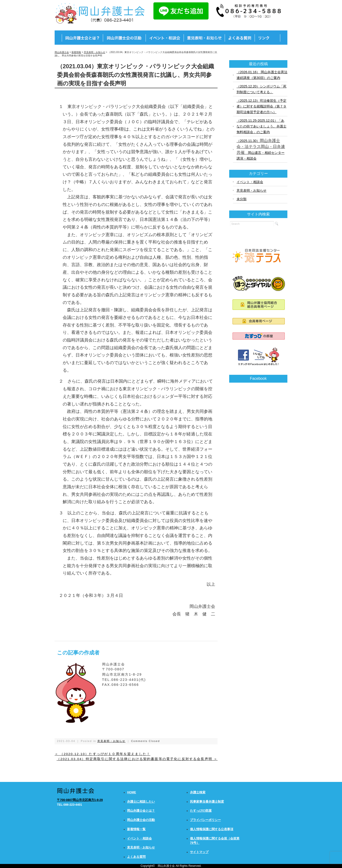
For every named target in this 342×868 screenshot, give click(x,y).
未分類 (242, 199)
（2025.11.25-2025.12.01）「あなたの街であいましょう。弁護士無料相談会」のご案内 (261, 126)
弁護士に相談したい (141, 802)
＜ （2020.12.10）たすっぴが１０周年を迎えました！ (102, 754)
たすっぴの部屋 (201, 811)
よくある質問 (136, 857)
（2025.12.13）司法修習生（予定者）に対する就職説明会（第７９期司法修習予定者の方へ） (261, 106)
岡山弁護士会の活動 (141, 820)
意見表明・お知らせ (111, 741)
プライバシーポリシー (205, 820)
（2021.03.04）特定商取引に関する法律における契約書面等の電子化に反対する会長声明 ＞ (137, 759)
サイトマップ (199, 852)
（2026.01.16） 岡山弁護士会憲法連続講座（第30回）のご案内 (262, 75)
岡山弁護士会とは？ (141, 811)
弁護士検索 (198, 792)
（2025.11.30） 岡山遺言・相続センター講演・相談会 (261, 149)
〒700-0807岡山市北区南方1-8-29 (80, 800)
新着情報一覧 (136, 829)
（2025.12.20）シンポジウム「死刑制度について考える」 (261, 89)
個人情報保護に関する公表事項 (212, 829)
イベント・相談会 (250, 182)
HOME (132, 792)
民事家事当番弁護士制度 (207, 802)
